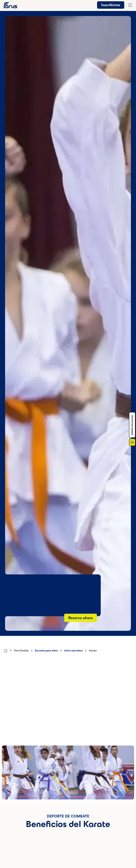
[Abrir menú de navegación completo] (130, 5)
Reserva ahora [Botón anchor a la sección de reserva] (81, 618)
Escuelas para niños (46, 651)
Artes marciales (73, 651)
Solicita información (132, 425)
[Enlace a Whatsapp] (132, 442)
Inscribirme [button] (111, 5)
